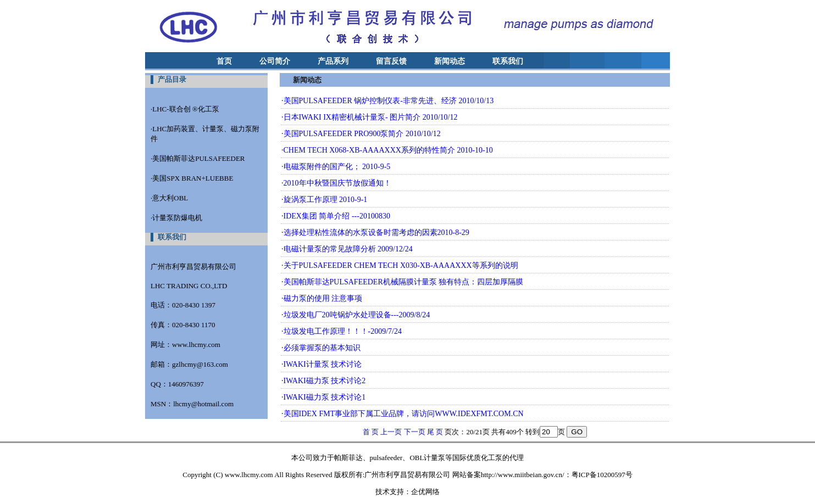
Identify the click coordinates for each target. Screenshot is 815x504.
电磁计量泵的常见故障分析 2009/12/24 (348, 249)
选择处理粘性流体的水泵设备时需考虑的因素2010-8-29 (376, 233)
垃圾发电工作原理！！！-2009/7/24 (343, 331)
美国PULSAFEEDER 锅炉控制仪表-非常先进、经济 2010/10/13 (389, 101)
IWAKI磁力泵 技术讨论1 (325, 397)
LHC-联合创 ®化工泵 (185, 109)
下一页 (415, 432)
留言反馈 (391, 61)
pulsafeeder (386, 458)
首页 (224, 61)
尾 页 (435, 432)
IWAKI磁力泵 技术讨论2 (325, 381)
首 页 (371, 432)
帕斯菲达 (348, 458)
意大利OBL (170, 198)
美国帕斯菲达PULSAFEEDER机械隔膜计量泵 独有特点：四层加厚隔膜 (404, 282)
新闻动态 (450, 61)
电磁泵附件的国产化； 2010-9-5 (337, 167)
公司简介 (275, 61)
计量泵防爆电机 (177, 218)
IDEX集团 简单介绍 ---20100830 (337, 216)
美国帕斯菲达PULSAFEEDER (198, 158)
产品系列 (333, 61)
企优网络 (425, 492)
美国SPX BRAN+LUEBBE (193, 178)
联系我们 (508, 61)
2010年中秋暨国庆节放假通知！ (337, 183)
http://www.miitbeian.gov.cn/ (523, 475)
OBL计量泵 (427, 458)
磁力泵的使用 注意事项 (323, 298)
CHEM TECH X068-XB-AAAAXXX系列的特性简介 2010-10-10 (388, 150)
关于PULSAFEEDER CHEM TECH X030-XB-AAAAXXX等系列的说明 (401, 265)
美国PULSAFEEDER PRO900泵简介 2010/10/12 (362, 134)
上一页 (391, 432)
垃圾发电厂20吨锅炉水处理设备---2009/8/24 (357, 315)
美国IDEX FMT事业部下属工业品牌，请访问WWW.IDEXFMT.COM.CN (404, 414)
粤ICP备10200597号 (602, 475)
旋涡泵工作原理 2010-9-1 (326, 200)
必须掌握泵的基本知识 (322, 348)
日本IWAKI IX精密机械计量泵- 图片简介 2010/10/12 (371, 117)
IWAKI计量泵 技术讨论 (323, 364)
